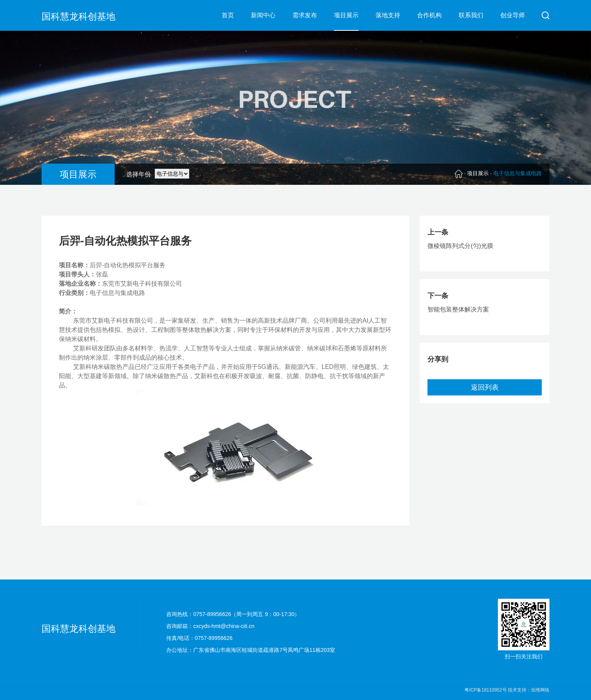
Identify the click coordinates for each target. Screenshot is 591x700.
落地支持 (388, 15)
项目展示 (346, 15)
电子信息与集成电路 (518, 173)
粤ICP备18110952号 (486, 690)
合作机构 (429, 15)
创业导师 (513, 15)
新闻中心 (263, 15)
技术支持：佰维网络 (529, 690)
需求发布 (305, 15)
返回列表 (485, 387)
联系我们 (471, 15)
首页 (228, 15)
